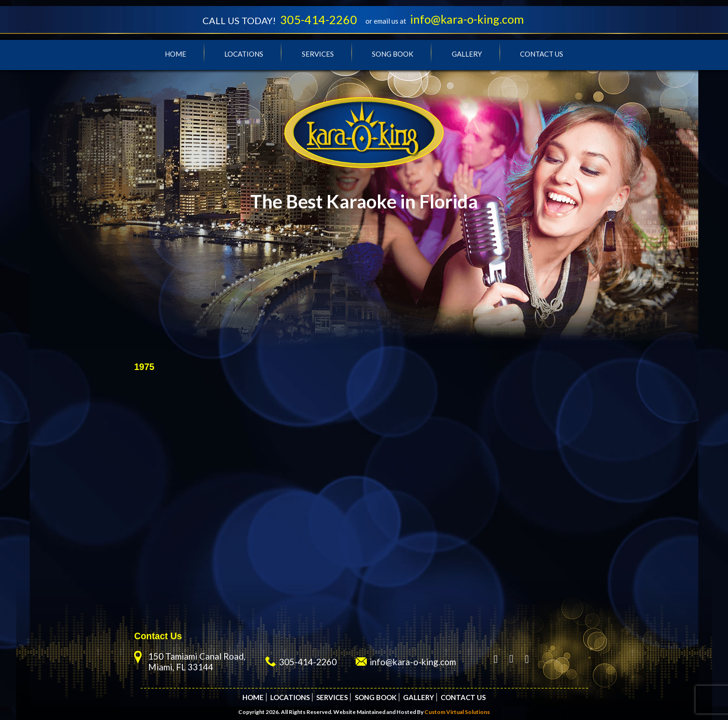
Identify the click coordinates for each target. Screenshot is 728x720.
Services (318, 54)
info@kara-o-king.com (467, 19)
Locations (244, 54)
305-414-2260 (318, 19)
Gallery (467, 54)
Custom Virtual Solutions (457, 712)
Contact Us (542, 54)
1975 (144, 367)
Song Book (393, 54)
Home (175, 54)
